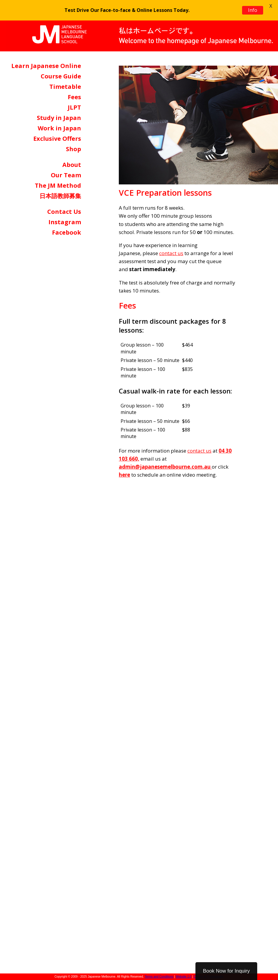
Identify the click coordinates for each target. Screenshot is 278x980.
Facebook (67, 232)
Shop (74, 149)
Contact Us (64, 212)
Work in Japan (59, 128)
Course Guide (61, 76)
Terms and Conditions (159, 977)
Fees (74, 97)
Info (253, 10)
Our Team (66, 175)
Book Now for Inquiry (226, 971)
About (72, 165)
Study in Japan (59, 118)
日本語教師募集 (60, 196)
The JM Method (58, 185)
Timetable (65, 87)
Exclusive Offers (57, 139)
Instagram (65, 222)
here (124, 475)
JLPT (74, 107)
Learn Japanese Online (46, 66)
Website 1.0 (184, 977)
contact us (171, 253)
